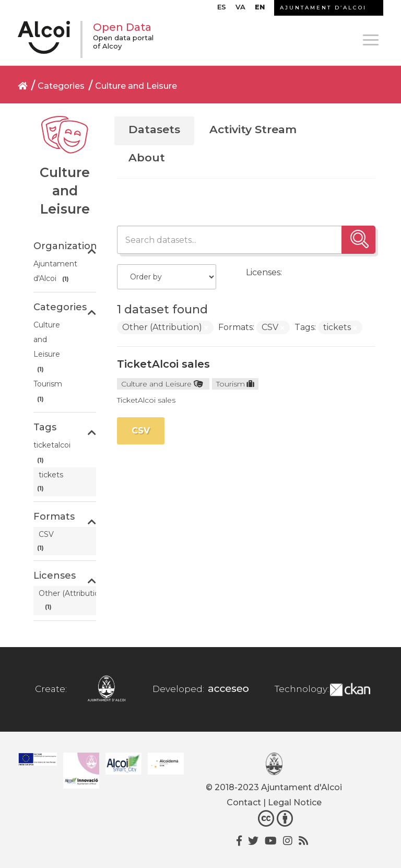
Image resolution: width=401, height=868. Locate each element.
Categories (61, 86)
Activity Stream (253, 129)
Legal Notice (295, 802)
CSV (141, 431)
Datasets (154, 129)
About (147, 157)
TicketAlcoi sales (163, 364)
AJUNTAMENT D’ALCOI (323, 8)
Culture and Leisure (136, 86)
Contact (244, 802)
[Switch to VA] (240, 9)
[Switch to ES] (222, 9)
